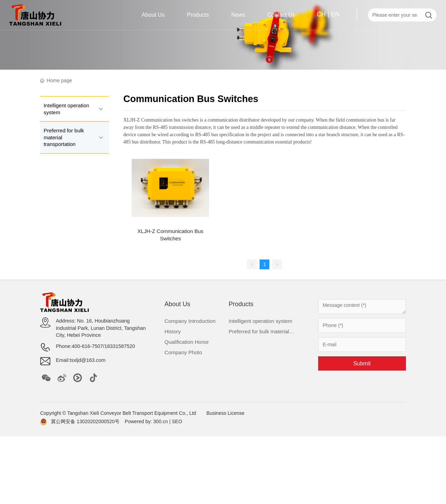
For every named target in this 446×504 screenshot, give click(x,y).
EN (335, 14)
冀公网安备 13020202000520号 (85, 421)
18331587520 (120, 346)
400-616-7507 (87, 346)
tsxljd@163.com (88, 360)
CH (321, 14)
